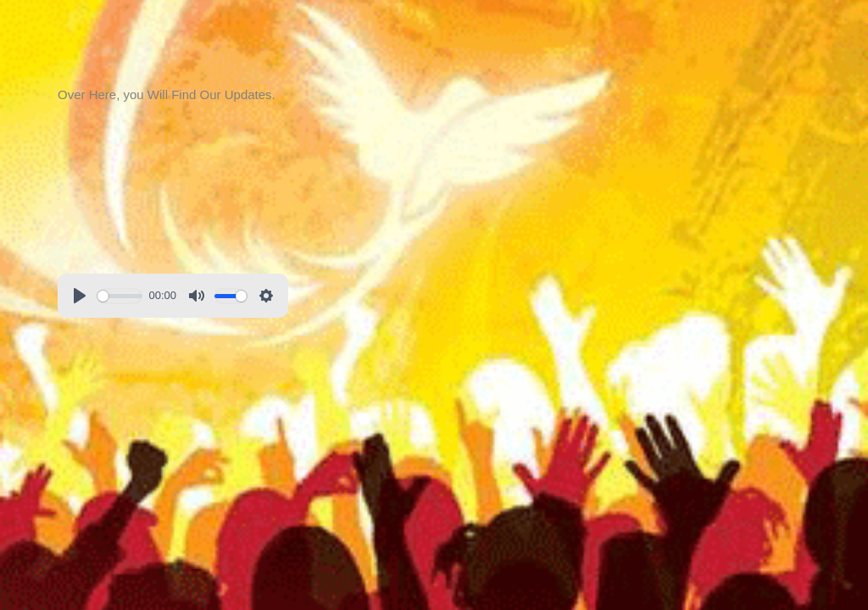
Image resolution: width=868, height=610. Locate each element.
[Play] (80, 296)
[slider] (120, 296)
